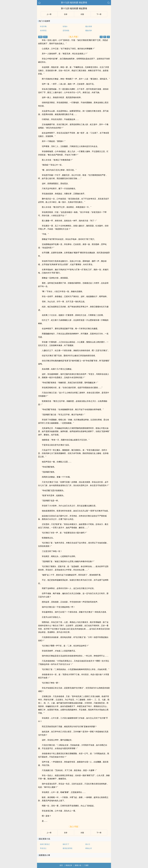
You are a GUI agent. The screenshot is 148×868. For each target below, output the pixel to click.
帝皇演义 (43, 848)
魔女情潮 (89, 26)
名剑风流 (43, 30)
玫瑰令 (65, 26)
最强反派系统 (68, 848)
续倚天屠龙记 (45, 844)
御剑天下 (66, 844)
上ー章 (49, 14)
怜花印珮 (43, 26)
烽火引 (88, 844)
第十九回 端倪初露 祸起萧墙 (74, 3)
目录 (66, 14)
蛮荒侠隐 (66, 30)
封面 (82, 14)
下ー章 (99, 14)
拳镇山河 (89, 848)
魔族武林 (89, 30)
